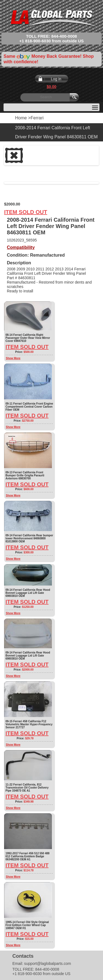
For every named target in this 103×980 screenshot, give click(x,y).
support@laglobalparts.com (48, 963)
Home (21, 118)
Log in (56, 79)
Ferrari (37, 118)
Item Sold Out (26, 212)
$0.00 (51, 87)
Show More (13, 358)
